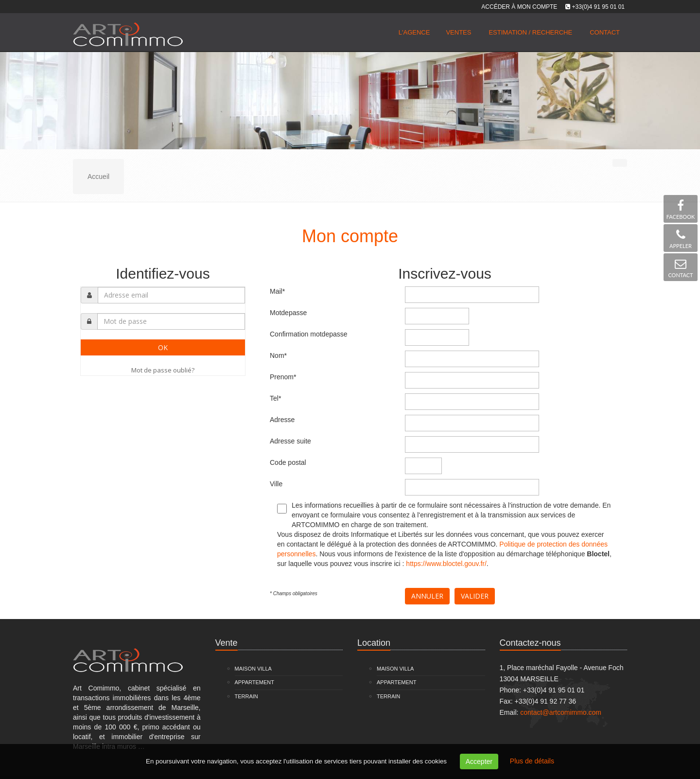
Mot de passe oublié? (163, 370)
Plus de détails (532, 761)
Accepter (479, 761)
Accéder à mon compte (519, 7)
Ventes (458, 32)
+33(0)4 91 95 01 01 (598, 7)
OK (163, 347)
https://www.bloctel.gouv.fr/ (446, 564)
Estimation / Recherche (530, 32)
